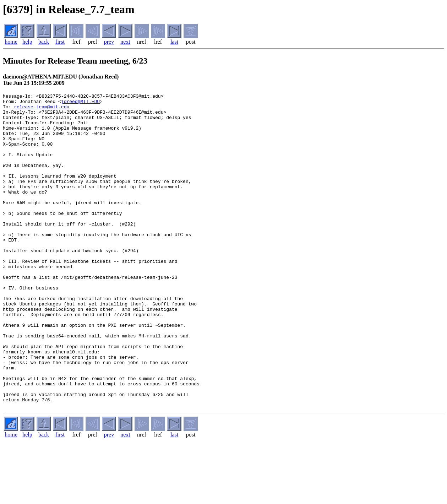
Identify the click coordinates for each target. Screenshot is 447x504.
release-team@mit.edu (42, 110)
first (60, 42)
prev (109, 42)
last (174, 42)
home (11, 42)
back (44, 42)
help (27, 42)
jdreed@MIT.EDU (80, 103)
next (125, 42)
